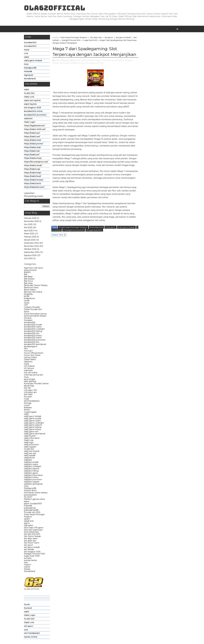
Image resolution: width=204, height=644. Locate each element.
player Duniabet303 (33, 504)
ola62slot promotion (33, 480)
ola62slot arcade (31, 462)
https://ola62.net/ (32, 137)
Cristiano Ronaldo (32, 307)
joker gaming (30, 381)
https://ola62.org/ (32, 169)
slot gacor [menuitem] (29, 626)
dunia (26, 312)
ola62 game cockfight (34, 423)
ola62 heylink (30, 104)
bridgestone (29, 298)
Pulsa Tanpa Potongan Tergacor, (89, 60)
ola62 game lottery (33, 429)
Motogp (28, 403)
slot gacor (28, 545)
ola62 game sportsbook (35, 434)
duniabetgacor (31, 346)
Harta (27, 50)
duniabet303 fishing (33, 331)
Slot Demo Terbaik (32, 536)
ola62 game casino (32, 421)
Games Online (30, 357)
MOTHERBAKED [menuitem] (32, 633)
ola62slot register (32, 482)
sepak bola (29, 521)
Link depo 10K (30, 390)
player (27, 501)
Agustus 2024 (30, 255)
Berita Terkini (30, 290)
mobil (26, 399)
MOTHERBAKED (32, 401)
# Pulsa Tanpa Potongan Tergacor (73, 227)
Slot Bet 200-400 (32, 534)
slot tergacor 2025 (33, 108)
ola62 (26, 57)
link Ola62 (28, 394)
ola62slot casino (31, 464)
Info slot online (31, 373)
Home (55, 37)
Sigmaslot (29, 75)
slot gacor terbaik (32, 547)
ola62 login (29, 442)
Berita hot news (31, 288)
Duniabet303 (30, 42)
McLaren (28, 397)
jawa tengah (30, 379)
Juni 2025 (28, 224)
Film (26, 349)
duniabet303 (30, 322)
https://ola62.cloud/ (33, 165)
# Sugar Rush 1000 (94, 230)
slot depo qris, (109, 60)
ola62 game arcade (33, 418)
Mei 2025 (28, 227)
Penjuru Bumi (30, 490)
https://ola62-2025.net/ (35, 129)
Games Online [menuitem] (31, 637)
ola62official (29, 458)
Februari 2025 (30, 237)
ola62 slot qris (30, 453)
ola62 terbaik (30, 455)
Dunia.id (28, 318)
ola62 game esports (33, 425)
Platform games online (34, 499)
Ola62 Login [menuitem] (30, 615)
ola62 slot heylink (32, 100)
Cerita (27, 303)
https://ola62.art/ (32, 155)
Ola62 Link (29, 97)
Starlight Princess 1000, (79, 63)
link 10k (27, 388)
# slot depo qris (96, 227)
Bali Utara (28, 283)
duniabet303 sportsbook (35, 344)
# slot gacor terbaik (126, 227)
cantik (27, 301)
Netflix (27, 410)
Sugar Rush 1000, (97, 63)
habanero (28, 362)
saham (27, 519)
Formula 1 (28, 351)
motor (27, 405)
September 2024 (32, 252)
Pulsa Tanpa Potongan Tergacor (34, 516)
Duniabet (28, 320)
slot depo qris (30, 541)
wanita (27, 567)
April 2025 (28, 231)
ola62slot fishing (31, 471)
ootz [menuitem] (26, 630)
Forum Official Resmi (34, 353)
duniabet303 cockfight (34, 329)
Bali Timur (28, 281)
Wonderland (30, 79)
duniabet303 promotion (35, 115)
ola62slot (28, 118)
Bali (26, 274)
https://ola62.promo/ (34, 144)
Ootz (26, 64)
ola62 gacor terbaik (33, 61)
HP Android (29, 366)
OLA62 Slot (29, 93)
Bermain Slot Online (33, 292)
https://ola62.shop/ (33, 158)
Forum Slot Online (32, 355)
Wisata (27, 569)
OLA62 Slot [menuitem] (29, 619)
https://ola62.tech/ (33, 183)
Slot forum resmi (32, 543)
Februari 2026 (30, 218)
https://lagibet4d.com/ (34, 126)
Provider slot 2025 (32, 512)
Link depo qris (30, 392)
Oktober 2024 (30, 249)
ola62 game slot (31, 432)
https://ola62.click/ (33, 140)
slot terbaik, (64, 63)
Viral (26, 563)
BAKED (27, 272)
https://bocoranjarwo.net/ (36, 162)
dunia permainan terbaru (35, 316)
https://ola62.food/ (32, 176)
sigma (27, 523)
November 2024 (31, 246)
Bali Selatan (29, 279)
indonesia (28, 370)
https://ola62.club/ (32, 147)
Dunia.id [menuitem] (28, 608)
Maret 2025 (29, 234)
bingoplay (28, 294)
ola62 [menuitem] (26, 612)
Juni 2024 (28, 258)
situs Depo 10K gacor (34, 528)
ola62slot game (31, 473)
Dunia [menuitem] (27, 604)
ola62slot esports (32, 469)
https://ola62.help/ (33, 173)
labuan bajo (29, 386)
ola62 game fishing (33, 427)
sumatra (28, 558)
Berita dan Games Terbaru (36, 285)
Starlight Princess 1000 (34, 554)
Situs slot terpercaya (33, 530)
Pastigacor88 (30, 68)
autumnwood (30, 270)
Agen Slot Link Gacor (34, 268)
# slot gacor (111, 227)
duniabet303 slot (32, 342)
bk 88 (27, 296)
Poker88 (28, 71)
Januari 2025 (30, 240)
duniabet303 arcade (33, 325)
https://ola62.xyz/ (32, 133)
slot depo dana (31, 539)
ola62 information (32, 438)
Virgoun (28, 565)
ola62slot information (33, 475)
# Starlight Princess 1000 (74, 230)
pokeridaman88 (31, 510)
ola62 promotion (31, 445)
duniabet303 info (32, 333)
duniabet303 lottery (33, 336)
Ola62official (55, 8)
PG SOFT (28, 497)
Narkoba (28, 408)
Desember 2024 (31, 243)
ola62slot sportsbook (33, 484)
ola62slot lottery (31, 477)
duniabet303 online (33, 111)
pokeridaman (30, 508)
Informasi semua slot (34, 375)
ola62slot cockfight (33, 466)
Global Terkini (30, 359)
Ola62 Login (30, 122)
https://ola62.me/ (32, 151)
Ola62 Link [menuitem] (29, 622)
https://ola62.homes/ (34, 180)
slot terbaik (29, 549)
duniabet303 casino (33, 327)
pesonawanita (30, 495)
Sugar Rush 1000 (32, 556)
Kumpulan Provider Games (36, 384)
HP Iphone (29, 368)
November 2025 (31, 221)
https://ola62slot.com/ (34, 187)
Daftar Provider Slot (33, 309)
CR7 (26, 305)
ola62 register (30, 447)
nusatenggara (30, 412)
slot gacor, (120, 60)
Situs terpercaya (31, 532)
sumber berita (30, 560)
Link (26, 53)
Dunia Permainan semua (35, 314)
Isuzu (26, 377)
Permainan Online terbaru (36, 493)
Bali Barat (28, 277)
